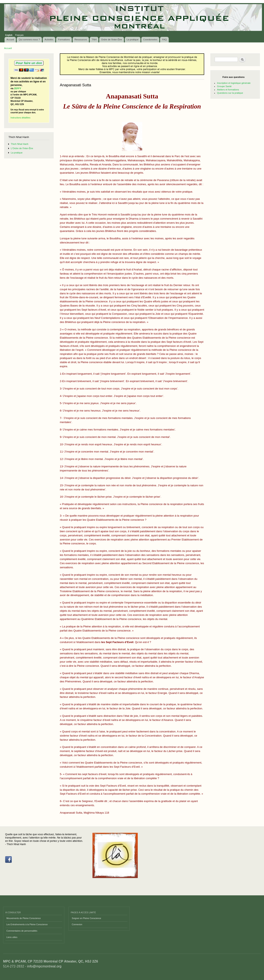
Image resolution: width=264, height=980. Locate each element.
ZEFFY (18, 88)
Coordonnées (150, 40)
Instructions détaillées (20, 118)
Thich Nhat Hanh (19, 144)
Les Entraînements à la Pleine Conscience (27, 924)
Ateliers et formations (228, 90)
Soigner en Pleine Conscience (86, 918)
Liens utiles (12, 937)
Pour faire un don (29, 63)
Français (19, 35)
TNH (94, 40)
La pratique (133, 40)
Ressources (81, 40)
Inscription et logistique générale (234, 83)
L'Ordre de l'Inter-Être (22, 148)
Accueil (10, 40)
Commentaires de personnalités (22, 931)
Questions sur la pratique (230, 93)
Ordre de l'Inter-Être (111, 40)
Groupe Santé (224, 86)
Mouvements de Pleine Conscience (24, 918)
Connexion (77, 924)
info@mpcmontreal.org (44, 966)
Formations (64, 40)
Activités (49, 40)
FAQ (164, 40)
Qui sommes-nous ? (29, 40)
